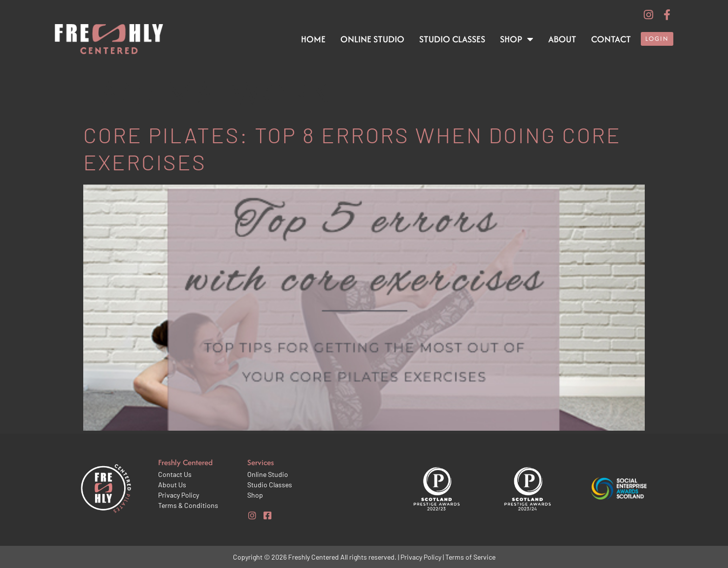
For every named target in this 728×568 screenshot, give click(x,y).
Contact (611, 39)
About (562, 39)
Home (313, 39)
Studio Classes (452, 39)
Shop (517, 39)
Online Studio (372, 39)
